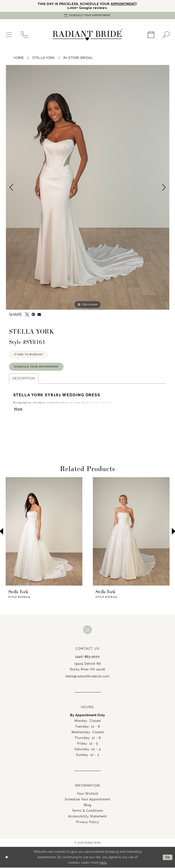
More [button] (18, 409)
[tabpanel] (88, 187)
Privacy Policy (88, 822)
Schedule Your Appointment (36, 367)
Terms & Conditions (88, 811)
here (103, 863)
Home (19, 58)
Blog (88, 805)
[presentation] (44, 532)
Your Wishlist (88, 794)
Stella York (44, 58)
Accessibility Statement (88, 817)
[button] (9, 35)
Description (24, 379)
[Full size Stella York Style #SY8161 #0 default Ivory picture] (88, 187)
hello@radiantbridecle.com (87, 677)
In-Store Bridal (78, 58)
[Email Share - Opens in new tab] (39, 315)
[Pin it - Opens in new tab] (33, 314)
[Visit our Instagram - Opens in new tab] (88, 630)
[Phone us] (24, 35)
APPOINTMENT (124, 4)
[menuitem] (9, 35)
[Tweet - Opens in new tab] (27, 314)
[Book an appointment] (88, 16)
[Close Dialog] (7, 858)
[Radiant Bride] (88, 35)
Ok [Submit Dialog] (168, 858)
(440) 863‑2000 (88, 657)
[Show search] (166, 35)
